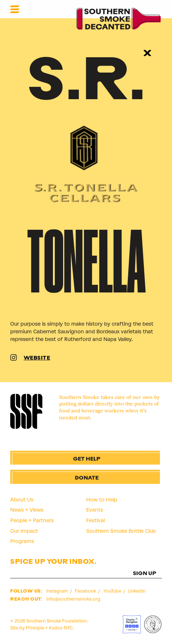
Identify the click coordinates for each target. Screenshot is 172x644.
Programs (22, 541)
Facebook (86, 591)
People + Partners (32, 520)
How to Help (102, 500)
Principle (35, 628)
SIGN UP (145, 574)
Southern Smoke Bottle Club (121, 531)
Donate (87, 478)
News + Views (27, 510)
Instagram (58, 591)
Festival (95, 520)
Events (95, 510)
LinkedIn (137, 591)
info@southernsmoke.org (73, 599)
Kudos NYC (61, 628)
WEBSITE (37, 358)
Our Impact (24, 531)
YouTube (113, 591)
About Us (22, 500)
